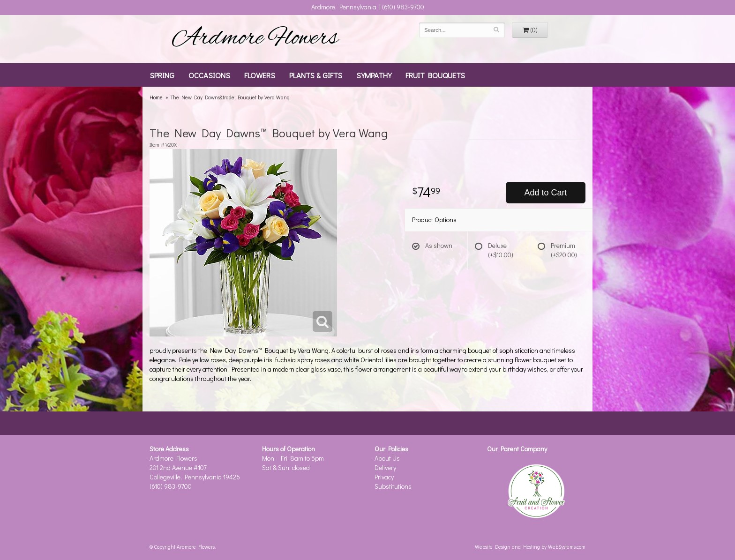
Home (156, 97)
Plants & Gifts (316, 75)
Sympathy (374, 75)
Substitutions (393, 486)
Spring (162, 75)
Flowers (260, 75)
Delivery (385, 467)
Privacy (384, 477)
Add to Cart (545, 193)
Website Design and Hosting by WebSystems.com (530, 547)
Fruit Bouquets (435, 75)
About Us (387, 458)
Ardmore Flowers (255, 39)
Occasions (209, 75)
